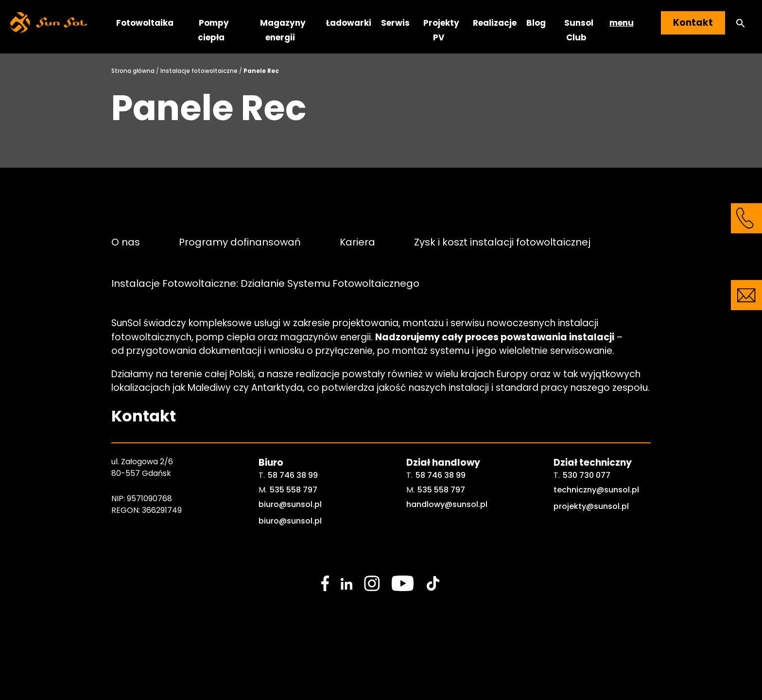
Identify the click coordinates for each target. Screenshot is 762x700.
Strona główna (133, 71)
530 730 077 (587, 475)
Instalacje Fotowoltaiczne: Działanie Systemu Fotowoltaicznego (265, 283)
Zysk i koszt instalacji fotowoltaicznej (502, 242)
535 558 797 (294, 490)
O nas (126, 242)
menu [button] (622, 23)
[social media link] (325, 583)
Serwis (395, 23)
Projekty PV (441, 30)
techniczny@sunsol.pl (596, 490)
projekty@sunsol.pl (591, 506)
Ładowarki (349, 23)
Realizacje (495, 23)
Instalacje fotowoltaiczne (199, 71)
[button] (741, 23)
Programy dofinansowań (240, 242)
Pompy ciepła (213, 30)
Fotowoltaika (145, 23)
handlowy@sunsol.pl (447, 504)
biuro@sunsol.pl (290, 504)
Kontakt (693, 23)
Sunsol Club (579, 30)
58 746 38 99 (293, 475)
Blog (536, 23)
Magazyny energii (283, 30)
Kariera (357, 242)
